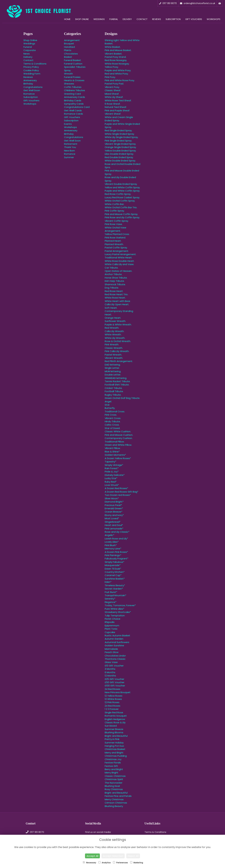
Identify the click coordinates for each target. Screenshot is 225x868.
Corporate (30, 50)
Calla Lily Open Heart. (117, 304)
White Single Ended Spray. (120, 134)
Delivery (127, 19)
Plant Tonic (111, 629)
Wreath (68, 74)
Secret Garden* (114, 589)
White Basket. (113, 47)
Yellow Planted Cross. (117, 234)
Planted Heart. (113, 241)
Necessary (89, 863)
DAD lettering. (113, 365)
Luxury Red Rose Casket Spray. (122, 197)
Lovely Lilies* (112, 542)
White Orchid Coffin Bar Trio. (121, 207)
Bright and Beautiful (116, 736)
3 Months (110, 669)
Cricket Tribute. (114, 388)
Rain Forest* (112, 468)
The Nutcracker (114, 783)
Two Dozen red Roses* (118, 495)
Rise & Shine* (112, 452)
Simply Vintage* (114, 465)
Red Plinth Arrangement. (119, 361)
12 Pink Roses (112, 702)
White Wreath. (113, 334)
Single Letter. (112, 368)
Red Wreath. (112, 328)
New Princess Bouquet (118, 692)
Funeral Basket (72, 60)
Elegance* (111, 602)
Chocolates (71, 54)
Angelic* (109, 535)
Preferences (120, 863)
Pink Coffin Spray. (115, 211)
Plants (68, 50)
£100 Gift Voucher (115, 686)
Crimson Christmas (116, 803)
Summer (69, 157)
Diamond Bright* (114, 502)
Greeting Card (72, 94)
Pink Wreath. (112, 344)
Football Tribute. (114, 391)
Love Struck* (112, 485)
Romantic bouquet (116, 716)
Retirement (71, 144)
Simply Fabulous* (114, 562)
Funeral (114, 19)
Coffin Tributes (73, 87)
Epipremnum (112, 625)
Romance (29, 94)
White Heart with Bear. (118, 301)
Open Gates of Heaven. (118, 271)
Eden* (108, 582)
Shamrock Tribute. (115, 284)
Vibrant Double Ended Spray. (121, 184)
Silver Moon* (112, 498)
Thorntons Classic (115, 659)
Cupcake (110, 632)
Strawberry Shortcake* (118, 612)
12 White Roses (113, 699)
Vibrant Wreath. (114, 358)
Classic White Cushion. (118, 431)
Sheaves (69, 84)
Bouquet (69, 43)
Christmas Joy (113, 759)
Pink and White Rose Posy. (120, 80)
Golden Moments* (115, 455)
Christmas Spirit (114, 779)
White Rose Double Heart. (120, 261)
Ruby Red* (111, 482)
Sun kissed (111, 726)
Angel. (108, 401)
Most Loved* (112, 518)
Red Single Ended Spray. (118, 130)
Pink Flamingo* (113, 555)
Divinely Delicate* (115, 475)
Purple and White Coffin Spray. (122, 191)
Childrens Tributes (75, 90)
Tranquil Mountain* (115, 595)
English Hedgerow (115, 719)
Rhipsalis (110, 622)
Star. (107, 405)
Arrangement (72, 40)
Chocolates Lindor (115, 656)
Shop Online (82, 19)
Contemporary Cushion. (119, 438)
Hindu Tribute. (113, 421)
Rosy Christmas (114, 789)
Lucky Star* (111, 478)
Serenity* (110, 599)
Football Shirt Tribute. (117, 385)
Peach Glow (112, 652)
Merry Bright (111, 773)
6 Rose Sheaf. (113, 104)
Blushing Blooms (114, 732)
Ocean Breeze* (114, 512)
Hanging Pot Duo (114, 746)
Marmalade (111, 649)
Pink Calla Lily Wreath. (117, 351)
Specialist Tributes (75, 67)
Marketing (137, 863)
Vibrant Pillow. (113, 448)
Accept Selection (113, 856)
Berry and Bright (114, 769)
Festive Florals (113, 763)
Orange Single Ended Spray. (121, 147)
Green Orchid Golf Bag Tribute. (122, 398)
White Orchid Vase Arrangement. (115, 229)
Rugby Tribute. (113, 395)
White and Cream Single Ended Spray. (119, 119)
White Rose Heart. (115, 298)
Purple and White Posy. (118, 70)
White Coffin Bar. (114, 204)
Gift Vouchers (194, 19)
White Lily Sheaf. (114, 97)
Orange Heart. (113, 318)
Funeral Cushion (73, 64)
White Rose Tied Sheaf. (118, 100)
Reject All (133, 856)
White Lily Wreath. (115, 338)
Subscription (173, 19)
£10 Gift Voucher (114, 666)
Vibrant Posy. (112, 87)
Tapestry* (110, 462)
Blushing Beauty (114, 806)
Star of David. (112, 428)
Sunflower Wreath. (115, 321)
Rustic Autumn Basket (117, 635)
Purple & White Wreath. (118, 324)
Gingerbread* (113, 522)
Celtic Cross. (112, 425)
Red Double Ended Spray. (119, 157)
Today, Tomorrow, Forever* (120, 605)
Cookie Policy (31, 70)
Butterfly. (110, 408)
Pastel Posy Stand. (115, 57)
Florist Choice (112, 619)
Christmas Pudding (116, 756)
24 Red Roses (112, 689)
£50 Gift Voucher (115, 682)
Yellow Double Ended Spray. (120, 151)
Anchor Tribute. (113, 274)
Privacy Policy (31, 67)
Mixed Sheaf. (112, 94)
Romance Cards (74, 114)
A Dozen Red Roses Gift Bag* (121, 492)
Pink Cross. (111, 415)
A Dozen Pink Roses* (116, 552)
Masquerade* (113, 565)
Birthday (28, 84)
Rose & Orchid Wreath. (118, 341)
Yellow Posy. (112, 67)
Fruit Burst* (111, 592)
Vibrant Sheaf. (113, 114)
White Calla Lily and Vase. (119, 264)
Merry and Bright (114, 753)
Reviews (157, 19)
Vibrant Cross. (113, 418)
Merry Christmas (114, 799)
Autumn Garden (114, 639)
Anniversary (30, 80)
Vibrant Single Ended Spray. (120, 144)
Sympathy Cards (74, 104)
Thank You (70, 147)
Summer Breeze (114, 729)
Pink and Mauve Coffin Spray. (121, 214)
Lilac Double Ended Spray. (119, 154)
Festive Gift (111, 766)
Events (68, 124)
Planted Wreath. (114, 244)
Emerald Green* (114, 508)
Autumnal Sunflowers (117, 642)
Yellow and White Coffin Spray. (122, 187)
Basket (68, 57)
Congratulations (33, 87)
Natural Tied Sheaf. (116, 107)
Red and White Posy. (117, 74)
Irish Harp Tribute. (115, 281)
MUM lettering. (113, 371)
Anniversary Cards (75, 97)
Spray (67, 70)
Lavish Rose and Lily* (116, 539)
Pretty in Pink (112, 739)
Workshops (214, 19)
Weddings (99, 19)
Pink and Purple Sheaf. (117, 110)
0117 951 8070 (168, 3)
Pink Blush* (111, 545)
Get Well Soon (32, 90)
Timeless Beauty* (115, 585)
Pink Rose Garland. (115, 238)
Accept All (92, 856)
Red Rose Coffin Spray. (118, 194)
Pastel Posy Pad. (114, 84)
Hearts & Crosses (74, 80)
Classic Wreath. (114, 348)
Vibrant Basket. (113, 54)
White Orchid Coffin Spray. (120, 201)
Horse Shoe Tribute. (116, 278)
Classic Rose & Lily (115, 722)
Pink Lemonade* (114, 529)
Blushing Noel (112, 786)
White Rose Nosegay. (117, 64)
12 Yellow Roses (114, 696)
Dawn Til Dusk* (113, 569)
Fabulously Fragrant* (116, 559)
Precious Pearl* (113, 505)
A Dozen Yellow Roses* (118, 458)
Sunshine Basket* (115, 579)
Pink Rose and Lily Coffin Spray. (122, 217)
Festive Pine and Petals (118, 796)
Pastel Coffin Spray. (116, 248)
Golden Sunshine (114, 645)
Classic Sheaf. (113, 90)
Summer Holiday (114, 743)
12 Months (110, 676)
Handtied (69, 47)
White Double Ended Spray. (120, 161)
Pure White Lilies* (114, 609)
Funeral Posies (72, 77)
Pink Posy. (110, 77)
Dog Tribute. (112, 288)
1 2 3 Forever (112, 709)
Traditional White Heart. (118, 258)
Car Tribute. (111, 268)
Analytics (105, 863)
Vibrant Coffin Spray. (117, 221)
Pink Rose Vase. (114, 224)
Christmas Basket (115, 749)
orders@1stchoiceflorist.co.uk (198, 3)
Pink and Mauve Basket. (118, 50)
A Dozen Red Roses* (116, 488)
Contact (142, 19)
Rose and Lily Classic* (117, 532)
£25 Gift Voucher (114, 679)
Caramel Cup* (113, 575)
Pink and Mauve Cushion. (119, 435)
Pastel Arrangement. (117, 251)
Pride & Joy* (112, 472)
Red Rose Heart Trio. (116, 294)
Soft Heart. (111, 308)
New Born (69, 151)
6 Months (110, 672)
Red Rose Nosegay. (116, 60)
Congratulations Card (77, 107)
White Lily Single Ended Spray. (121, 137)
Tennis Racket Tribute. (117, 381)
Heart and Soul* (114, 525)
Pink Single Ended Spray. (118, 141)
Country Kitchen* (115, 572)
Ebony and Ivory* (114, 515)
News (27, 54)
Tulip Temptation (115, 615)
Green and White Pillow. (118, 445)
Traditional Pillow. (115, 442)
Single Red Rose (114, 712)
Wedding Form (32, 74)
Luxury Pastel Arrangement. (120, 254)
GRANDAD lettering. (116, 378)
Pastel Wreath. (113, 355)
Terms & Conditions (35, 64)
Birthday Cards (73, 100)
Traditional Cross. (115, 411)
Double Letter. (113, 375)
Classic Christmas (115, 776)
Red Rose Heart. (114, 291)
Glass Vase (111, 662)
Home (67, 19)
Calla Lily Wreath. (114, 331)
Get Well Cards (73, 110)
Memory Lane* (113, 549)
